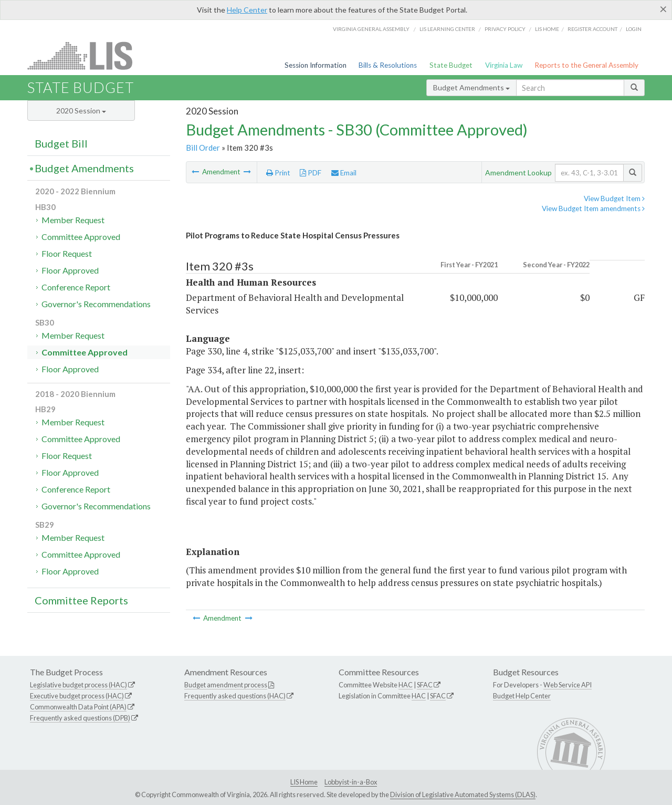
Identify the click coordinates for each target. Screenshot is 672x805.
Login (634, 29)
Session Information (316, 65)
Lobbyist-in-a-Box (351, 782)
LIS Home (304, 782)
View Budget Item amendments (593, 208)
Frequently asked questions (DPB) (80, 718)
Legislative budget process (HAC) (78, 685)
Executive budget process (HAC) (77, 696)
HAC (406, 685)
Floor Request (67, 253)
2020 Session (81, 111)
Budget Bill (61, 143)
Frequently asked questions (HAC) (235, 696)
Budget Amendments (471, 87)
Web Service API (568, 685)
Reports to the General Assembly (586, 65)
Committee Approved (81, 237)
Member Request (73, 220)
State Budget (451, 65)
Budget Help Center (522, 696)
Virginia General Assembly (371, 29)
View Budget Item (614, 198)
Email (344, 173)
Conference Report (76, 287)
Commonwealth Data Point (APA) (78, 707)
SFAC (425, 685)
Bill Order (203, 148)
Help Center (247, 10)
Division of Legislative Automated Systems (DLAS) (463, 794)
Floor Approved (70, 270)
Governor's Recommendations (96, 304)
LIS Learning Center (447, 29)
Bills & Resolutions (388, 65)
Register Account (592, 29)
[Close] (663, 9)
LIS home (547, 29)
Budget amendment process (226, 685)
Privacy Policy (505, 29)
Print (278, 173)
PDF (311, 173)
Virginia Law (504, 65)
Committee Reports (81, 600)
